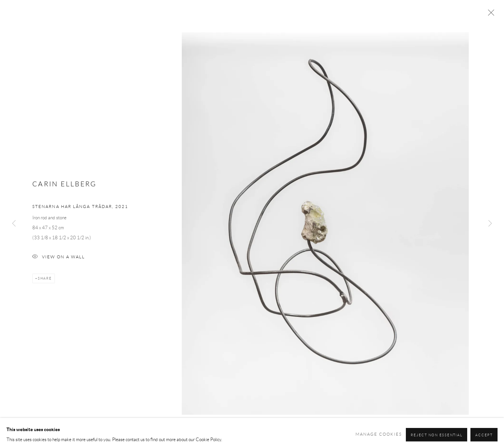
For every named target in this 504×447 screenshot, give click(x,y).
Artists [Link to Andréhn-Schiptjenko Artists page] (263, 21)
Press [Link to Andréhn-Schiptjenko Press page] (408, 21)
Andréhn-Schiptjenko (68, 20)
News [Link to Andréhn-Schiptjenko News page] (330, 21)
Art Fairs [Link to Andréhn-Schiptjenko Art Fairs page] (358, 21)
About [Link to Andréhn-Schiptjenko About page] (433, 21)
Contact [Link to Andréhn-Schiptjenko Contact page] (462, 21)
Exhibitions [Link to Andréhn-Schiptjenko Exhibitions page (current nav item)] (298, 21)
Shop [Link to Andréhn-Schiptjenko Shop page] (386, 21)
